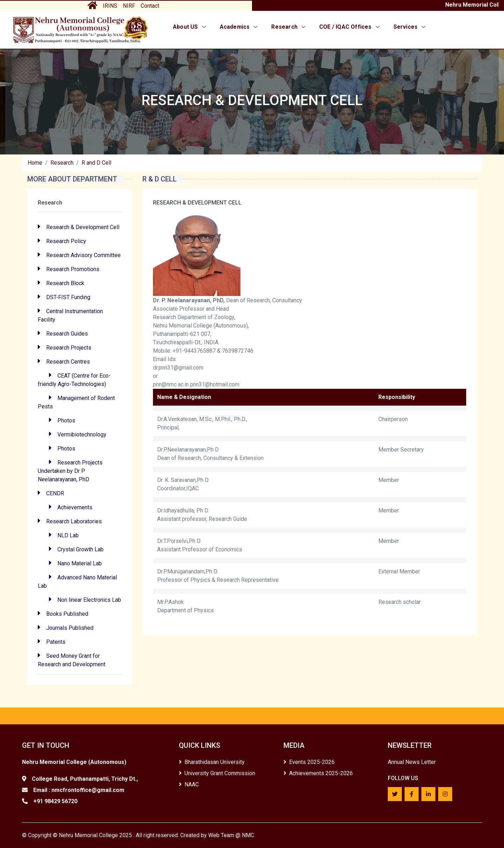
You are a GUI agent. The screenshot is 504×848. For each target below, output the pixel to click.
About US (190, 27)
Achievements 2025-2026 (318, 773)
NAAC (189, 784)
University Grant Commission (217, 773)
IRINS (110, 6)
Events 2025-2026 (309, 762)
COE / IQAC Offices (350, 27)
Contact (150, 6)
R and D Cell (96, 163)
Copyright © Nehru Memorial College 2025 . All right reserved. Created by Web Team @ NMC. (142, 835)
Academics (239, 27)
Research (289, 27)
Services (410, 27)
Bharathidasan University (212, 762)
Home (35, 163)
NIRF (129, 6)
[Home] (80, 30)
